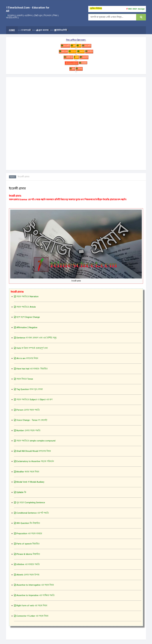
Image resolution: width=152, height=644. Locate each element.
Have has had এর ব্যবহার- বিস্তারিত (31, 370)
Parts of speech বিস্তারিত (27, 545)
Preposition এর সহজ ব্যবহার (28, 535)
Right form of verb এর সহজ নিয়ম (31, 607)
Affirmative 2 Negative (26, 329)
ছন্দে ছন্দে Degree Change (27, 319)
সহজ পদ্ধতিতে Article (25, 308)
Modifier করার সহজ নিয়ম (27, 473)
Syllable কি (20, 494)
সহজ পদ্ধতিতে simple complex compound (35, 442)
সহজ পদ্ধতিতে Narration (26, 298)
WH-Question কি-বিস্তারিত (27, 525)
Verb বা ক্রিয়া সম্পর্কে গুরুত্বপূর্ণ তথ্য (31, 350)
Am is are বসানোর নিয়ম (26, 360)
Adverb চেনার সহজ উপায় (27, 576)
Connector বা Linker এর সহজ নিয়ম (31, 617)
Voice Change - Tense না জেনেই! (31, 422)
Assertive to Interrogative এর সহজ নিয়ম (34, 587)
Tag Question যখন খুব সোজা (28, 391)
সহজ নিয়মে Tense (24, 380)
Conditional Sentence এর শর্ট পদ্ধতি (31, 514)
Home (13, 178)
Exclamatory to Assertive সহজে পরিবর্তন (34, 463)
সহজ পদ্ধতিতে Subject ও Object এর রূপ (33, 401)
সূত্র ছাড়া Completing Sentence (29, 504)
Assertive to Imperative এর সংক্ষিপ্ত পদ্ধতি (34, 597)
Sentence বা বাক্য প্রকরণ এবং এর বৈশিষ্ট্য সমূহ (35, 339)
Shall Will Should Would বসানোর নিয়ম (32, 453)
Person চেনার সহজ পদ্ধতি (27, 411)
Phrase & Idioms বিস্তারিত (27, 556)
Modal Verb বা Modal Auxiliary (29, 484)
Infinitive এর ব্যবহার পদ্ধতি (27, 566)
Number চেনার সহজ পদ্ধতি (27, 432)
